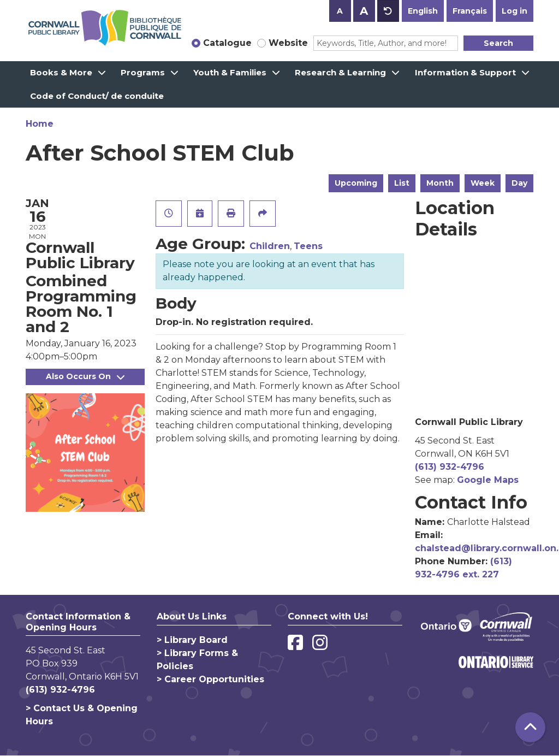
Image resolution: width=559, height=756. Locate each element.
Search (498, 43)
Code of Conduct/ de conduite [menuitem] (97, 96)
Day (519, 183)
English (423, 11)
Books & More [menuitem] (61, 72)
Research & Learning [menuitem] (340, 72)
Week (483, 183)
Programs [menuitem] (143, 72)
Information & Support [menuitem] (465, 72)
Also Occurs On (85, 376)
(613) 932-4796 (450, 467)
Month (440, 183)
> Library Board (192, 640)
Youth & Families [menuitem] (230, 72)
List (402, 183)
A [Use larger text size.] (364, 11)
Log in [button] (515, 11)
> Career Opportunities (210, 679)
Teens (308, 246)
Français (470, 11)
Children (270, 246)
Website (288, 43)
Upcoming (356, 183)
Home (40, 124)
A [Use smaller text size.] (340, 11)
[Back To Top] (530, 727)
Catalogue (227, 43)
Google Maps (488, 480)
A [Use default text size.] (388, 11)
